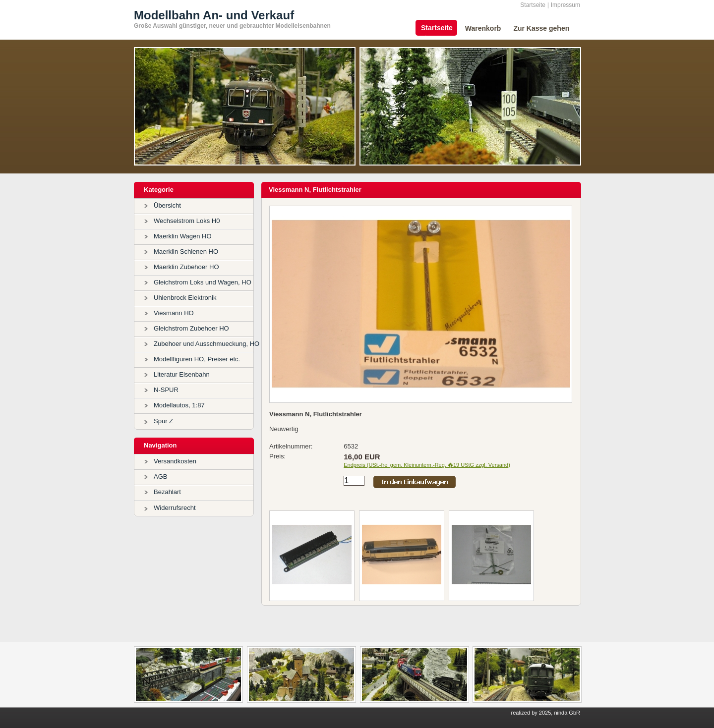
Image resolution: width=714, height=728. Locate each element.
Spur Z (163, 421)
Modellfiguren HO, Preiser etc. (197, 359)
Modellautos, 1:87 (179, 405)
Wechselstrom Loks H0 (187, 221)
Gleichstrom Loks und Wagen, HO (203, 282)
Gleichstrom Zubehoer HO (191, 328)
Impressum (565, 5)
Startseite (533, 5)
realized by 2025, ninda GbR (546, 713)
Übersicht (167, 205)
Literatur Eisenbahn (182, 374)
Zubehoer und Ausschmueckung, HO (207, 344)
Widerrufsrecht (175, 508)
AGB (160, 476)
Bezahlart (167, 492)
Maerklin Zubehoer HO (186, 267)
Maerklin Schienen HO (186, 252)
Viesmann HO (174, 313)
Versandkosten (175, 461)
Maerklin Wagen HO (183, 236)
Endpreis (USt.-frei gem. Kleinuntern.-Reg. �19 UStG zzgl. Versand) (427, 465)
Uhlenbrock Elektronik (185, 298)
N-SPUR (166, 390)
